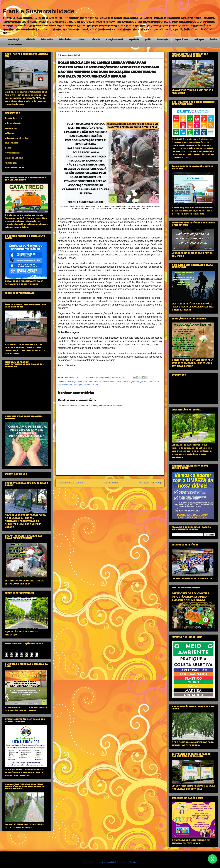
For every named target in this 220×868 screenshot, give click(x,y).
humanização (163, 39)
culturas (82, 39)
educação (96, 39)
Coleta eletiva (47, 39)
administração (14, 39)
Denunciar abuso (16, 474)
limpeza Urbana (181, 39)
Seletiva (213, 39)
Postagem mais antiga (150, 483)
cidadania (30, 39)
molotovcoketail (109, 862)
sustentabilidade (15, 45)
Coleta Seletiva (65, 39)
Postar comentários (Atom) (114, 491)
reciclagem (199, 39)
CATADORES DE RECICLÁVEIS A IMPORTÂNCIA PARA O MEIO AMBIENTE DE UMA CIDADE (191, 597)
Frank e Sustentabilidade (38, 11)
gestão (148, 39)
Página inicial (111, 483)
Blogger (133, 862)
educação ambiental (114, 39)
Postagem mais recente (70, 483)
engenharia (134, 39)
